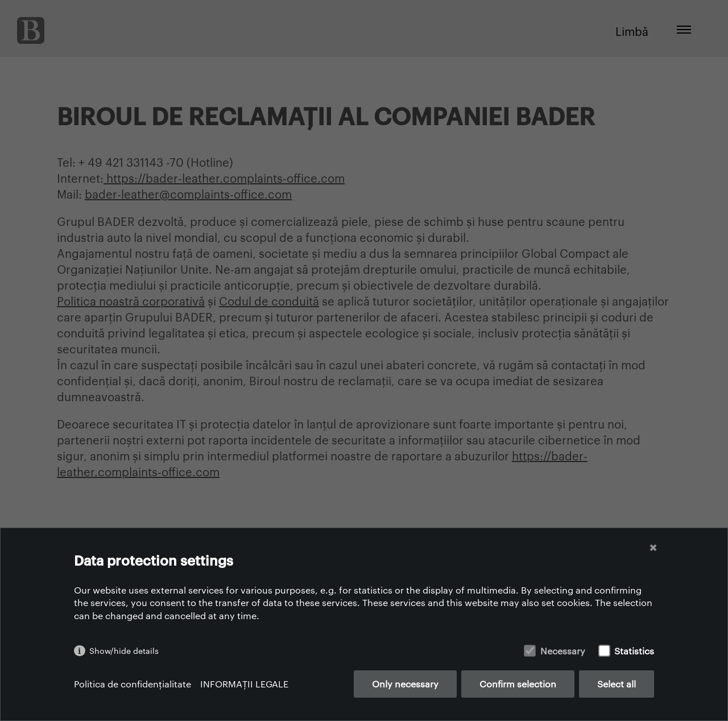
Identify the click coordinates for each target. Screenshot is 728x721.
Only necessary (405, 684)
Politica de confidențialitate (133, 684)
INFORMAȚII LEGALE (244, 684)
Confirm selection (518, 684)
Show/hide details (124, 651)
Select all (617, 684)
